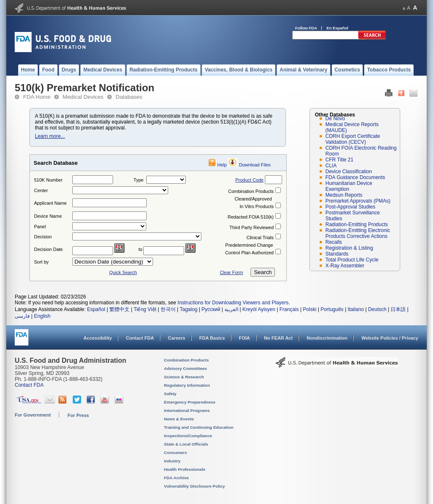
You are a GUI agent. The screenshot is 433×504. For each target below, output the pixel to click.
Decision (43, 237)
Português (332, 309)
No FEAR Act (278, 338)
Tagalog (189, 309)
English (42, 316)
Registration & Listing (349, 248)
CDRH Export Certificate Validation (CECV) (353, 139)
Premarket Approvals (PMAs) (358, 201)
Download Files (255, 165)
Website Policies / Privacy (390, 338)
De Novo (335, 119)
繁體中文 (119, 309)
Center (41, 190)
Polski (310, 309)
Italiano (356, 309)
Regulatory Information (187, 385)
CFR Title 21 (339, 160)
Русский (211, 309)
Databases (129, 97)
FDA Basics (212, 338)
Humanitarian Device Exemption (349, 186)
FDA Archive (176, 478)
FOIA (244, 338)
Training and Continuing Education (199, 427)
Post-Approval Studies (350, 207)
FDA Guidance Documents (355, 177)
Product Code (250, 180)
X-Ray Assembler (345, 266)
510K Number (48, 180)
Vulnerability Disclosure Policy (194, 486)
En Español (338, 28)
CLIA (331, 166)
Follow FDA (306, 28)
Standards (337, 254)
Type (139, 180)
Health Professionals (185, 469)
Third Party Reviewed (252, 227)
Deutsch (377, 309)
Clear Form (231, 272)
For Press (78, 415)
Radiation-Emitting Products (357, 224)
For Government (33, 415)
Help (222, 165)
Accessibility (98, 338)
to (141, 249)
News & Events (179, 419)
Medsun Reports (344, 195)
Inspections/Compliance (188, 436)
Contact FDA (140, 338)
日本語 (398, 309)
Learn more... (50, 136)
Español (96, 309)
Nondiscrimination (327, 338)
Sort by (41, 262)
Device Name (48, 216)
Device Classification (349, 172)
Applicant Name (50, 203)
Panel (40, 227)
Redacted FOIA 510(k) (251, 217)
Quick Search (123, 272)
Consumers (176, 453)
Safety (170, 394)
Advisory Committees (185, 368)
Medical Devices (83, 97)
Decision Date (48, 249)
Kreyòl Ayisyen (259, 309)
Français (289, 309)
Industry (172, 461)
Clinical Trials (260, 237)
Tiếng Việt (145, 309)
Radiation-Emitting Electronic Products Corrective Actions (358, 233)
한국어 (168, 309)
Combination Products (251, 191)
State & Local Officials (186, 444)
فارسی (22, 316)
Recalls (334, 242)
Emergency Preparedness (190, 402)
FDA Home (37, 97)
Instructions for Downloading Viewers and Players (233, 303)
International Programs (187, 410)
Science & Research (184, 377)
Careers (177, 338)
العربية (231, 309)
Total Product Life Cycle (352, 260)
